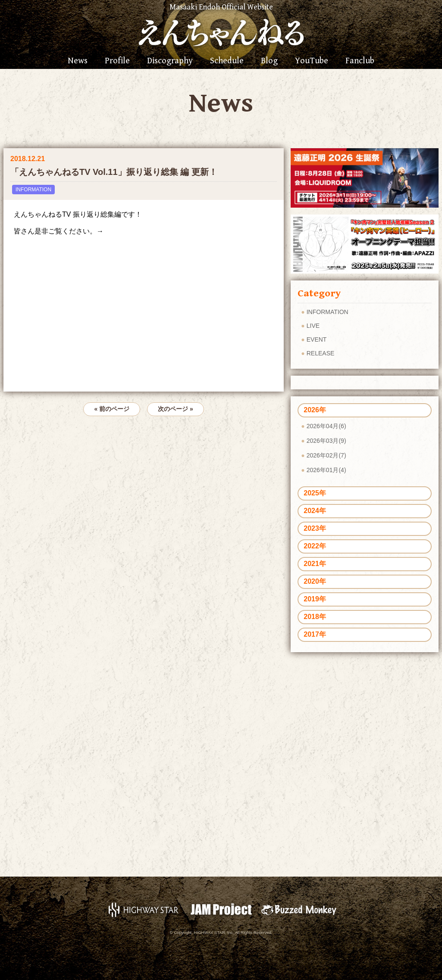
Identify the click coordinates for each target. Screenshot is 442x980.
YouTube (312, 61)
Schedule (227, 61)
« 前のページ (112, 409)
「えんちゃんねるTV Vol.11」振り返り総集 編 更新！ (114, 172)
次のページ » (176, 409)
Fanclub (360, 61)
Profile (117, 61)
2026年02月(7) (326, 455)
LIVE (313, 326)
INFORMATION (33, 190)
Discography (170, 61)
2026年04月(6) (326, 426)
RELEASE (321, 353)
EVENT (317, 339)
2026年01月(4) (326, 470)
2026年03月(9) (326, 441)
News (78, 61)
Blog (269, 61)
